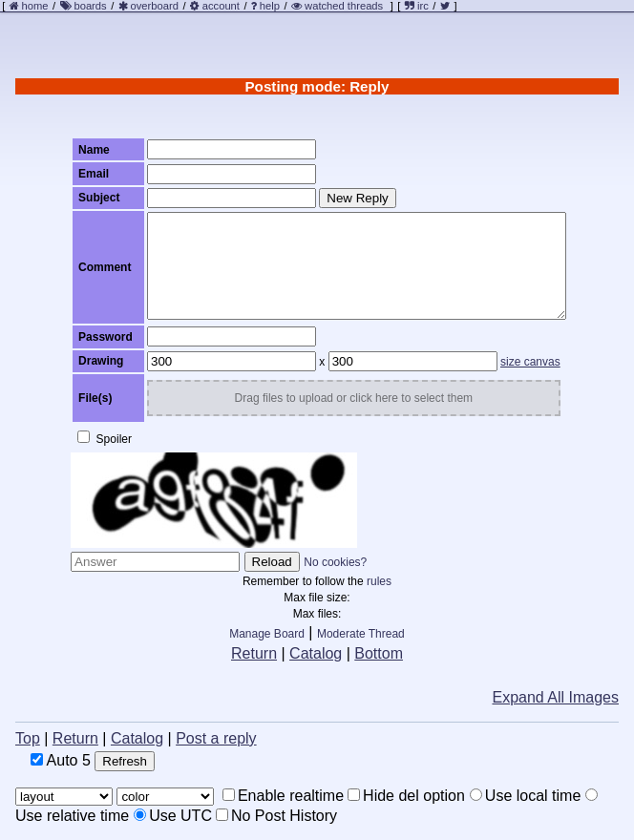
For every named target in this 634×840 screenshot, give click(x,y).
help (270, 6)
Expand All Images (555, 697)
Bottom (379, 653)
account (221, 6)
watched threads (337, 6)
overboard (155, 6)
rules (379, 581)
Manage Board (267, 634)
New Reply (357, 198)
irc (417, 6)
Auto (61, 760)
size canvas (530, 362)
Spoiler (105, 438)
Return (254, 653)
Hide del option (406, 796)
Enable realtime (283, 796)
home (35, 6)
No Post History (276, 816)
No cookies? (335, 562)
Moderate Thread (361, 634)
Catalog (316, 653)
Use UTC (173, 816)
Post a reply (216, 738)
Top (28, 738)
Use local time (525, 796)
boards (90, 6)
